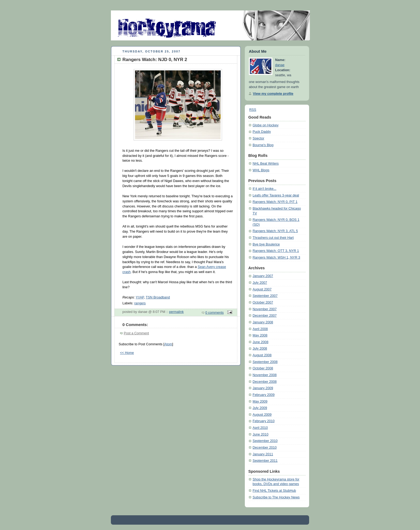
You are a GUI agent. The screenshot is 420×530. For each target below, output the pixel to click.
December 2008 (265, 382)
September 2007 (265, 296)
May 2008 (260, 335)
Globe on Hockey (266, 125)
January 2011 (263, 454)
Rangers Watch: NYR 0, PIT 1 (275, 202)
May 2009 (260, 402)
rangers (140, 303)
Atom (168, 344)
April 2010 (260, 428)
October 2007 (263, 302)
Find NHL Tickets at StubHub (274, 491)
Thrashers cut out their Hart (273, 238)
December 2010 (265, 448)
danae (280, 65)
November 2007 (265, 309)
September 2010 (265, 441)
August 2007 (262, 289)
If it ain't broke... (265, 189)
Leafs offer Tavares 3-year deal (276, 195)
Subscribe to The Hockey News (276, 497)
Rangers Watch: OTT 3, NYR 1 (276, 251)
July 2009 (260, 408)
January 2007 (263, 276)
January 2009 (263, 388)
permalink (176, 312)
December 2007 (265, 316)
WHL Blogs (261, 170)
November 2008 (265, 375)
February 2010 (264, 421)
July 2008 (260, 349)
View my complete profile (273, 94)
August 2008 (262, 355)
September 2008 (265, 362)
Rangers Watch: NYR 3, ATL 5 (275, 231)
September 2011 (265, 461)
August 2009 (262, 415)
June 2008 (260, 342)
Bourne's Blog (263, 145)
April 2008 (260, 329)
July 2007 (260, 283)
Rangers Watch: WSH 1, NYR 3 (276, 258)
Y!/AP (140, 297)
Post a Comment (136, 333)
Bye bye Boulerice (266, 244)
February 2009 (264, 395)
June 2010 (260, 434)
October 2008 (263, 368)
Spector (258, 138)
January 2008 (263, 322)
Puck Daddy (262, 132)
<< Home (127, 353)
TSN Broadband (158, 297)
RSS (253, 110)
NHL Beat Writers (266, 164)
